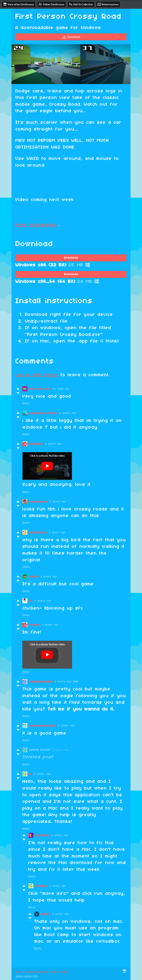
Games (19, 976)
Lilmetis (34, 576)
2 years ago (68, 413)
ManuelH (35, 625)
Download (71, 37)
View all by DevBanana (37, 972)
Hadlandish (36, 444)
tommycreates (38, 502)
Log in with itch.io (37, 375)
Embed (65, 972)
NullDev (46, 914)
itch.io (19, 972)
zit (31, 601)
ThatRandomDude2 (41, 682)
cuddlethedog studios (43, 413)
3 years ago (58, 502)
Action (28, 976)
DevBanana (42, 835)
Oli (31, 774)
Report (55, 972)
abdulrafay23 (38, 532)
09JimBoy (41, 886)
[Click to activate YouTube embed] (47, 466)
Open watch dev (40, 389)
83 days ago (61, 389)
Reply (26, 403)
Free (35, 976)
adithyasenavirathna (43, 726)
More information (38, 225)
